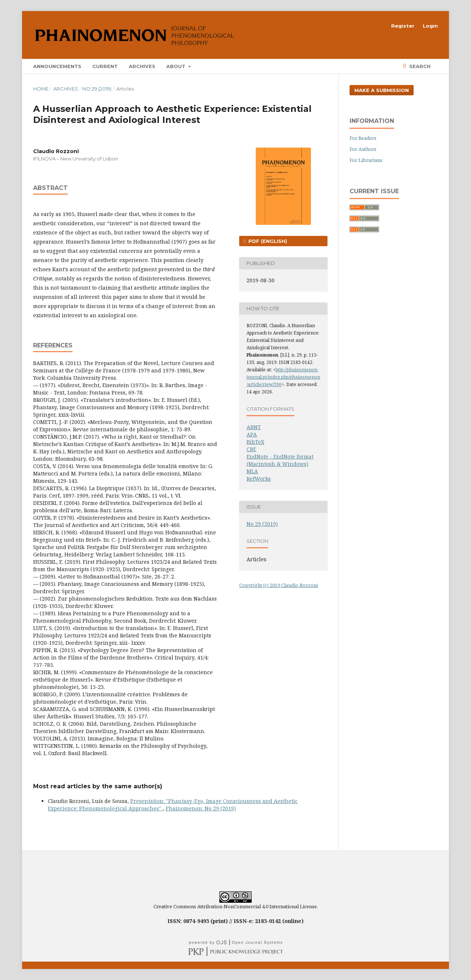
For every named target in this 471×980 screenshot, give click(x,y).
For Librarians (366, 160)
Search (419, 66)
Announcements (57, 66)
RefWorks (259, 479)
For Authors (363, 149)
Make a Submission (382, 90)
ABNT (254, 427)
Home (41, 89)
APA (252, 434)
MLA (252, 471)
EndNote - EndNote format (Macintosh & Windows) (280, 460)
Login (430, 26)
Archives (142, 66)
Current (105, 66)
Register (403, 26)
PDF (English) (267, 241)
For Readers (363, 138)
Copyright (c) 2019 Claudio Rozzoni (279, 585)
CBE (251, 449)
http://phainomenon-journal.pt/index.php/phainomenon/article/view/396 (283, 377)
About (177, 66)
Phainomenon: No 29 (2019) (201, 808)
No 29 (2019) (97, 89)
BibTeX (255, 442)
